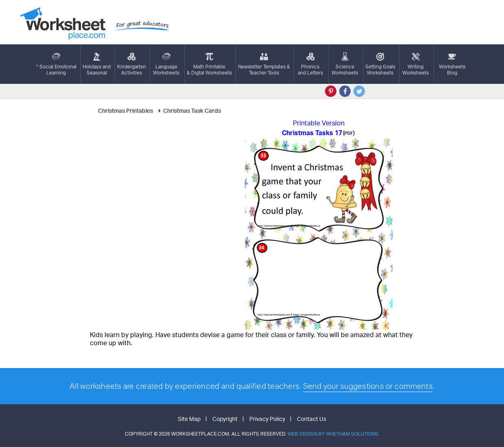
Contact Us (312, 419)
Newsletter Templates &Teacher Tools (264, 64)
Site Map (189, 419)
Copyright (225, 419)
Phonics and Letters (310, 64)
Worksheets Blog (452, 64)
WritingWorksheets (416, 64)
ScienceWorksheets (345, 64)
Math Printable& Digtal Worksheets (209, 64)
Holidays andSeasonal (97, 64)
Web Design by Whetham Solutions (333, 434)
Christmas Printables (125, 111)
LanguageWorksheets (166, 64)
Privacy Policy (267, 419)
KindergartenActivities (132, 64)
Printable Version (319, 123)
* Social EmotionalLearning (56, 64)
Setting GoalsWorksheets (380, 64)
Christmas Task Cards (188, 111)
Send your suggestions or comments (368, 386)
